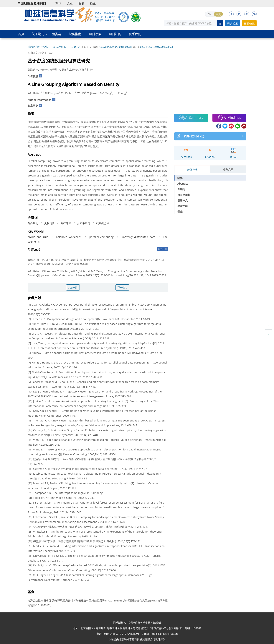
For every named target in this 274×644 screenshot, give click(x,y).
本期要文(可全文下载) (40, 53)
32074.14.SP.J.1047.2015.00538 (157, 47)
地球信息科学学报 (38, 47)
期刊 (58, 3)
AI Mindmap (229, 118)
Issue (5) (75, 47)
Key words (184, 195)
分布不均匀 (84, 223)
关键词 (181, 189)
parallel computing (101, 237)
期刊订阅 (115, 34)
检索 (93, 3)
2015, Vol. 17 (60, 47)
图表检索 (249, 23)
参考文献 (183, 206)
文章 (70, 3)
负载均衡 (49, 223)
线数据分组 (103, 223)
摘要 (180, 178)
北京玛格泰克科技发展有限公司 (137, 639)
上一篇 (73, 287)
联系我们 (135, 34)
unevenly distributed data (138, 237)
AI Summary (191, 118)
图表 (81, 3)
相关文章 (228, 169)
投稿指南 (75, 34)
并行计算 (66, 223)
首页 (21, 34)
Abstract (183, 184)
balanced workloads (69, 237)
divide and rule (38, 237)
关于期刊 (38, 34)
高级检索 (232, 23)
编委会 (56, 34)
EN (210, 14)
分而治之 (33, 223)
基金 (180, 211)
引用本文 (183, 200)
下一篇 (122, 287)
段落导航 (192, 170)
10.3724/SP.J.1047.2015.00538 (115, 47)
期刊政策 (95, 34)
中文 (218, 14)
